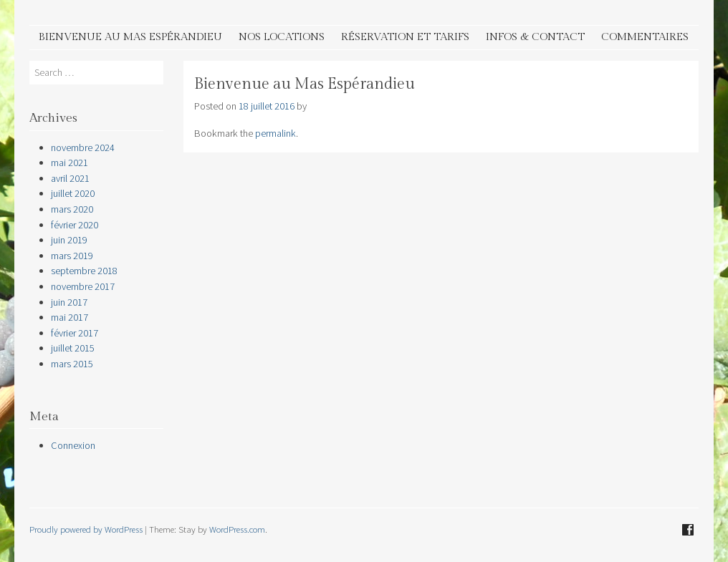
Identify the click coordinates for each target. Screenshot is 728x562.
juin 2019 (69, 240)
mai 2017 (70, 317)
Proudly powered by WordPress (86, 529)
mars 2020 (72, 209)
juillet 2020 (73, 193)
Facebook (688, 530)
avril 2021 (70, 178)
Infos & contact (535, 37)
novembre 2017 (83, 286)
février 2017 (75, 333)
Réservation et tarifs (405, 37)
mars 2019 (72, 256)
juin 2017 (69, 302)
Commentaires (645, 37)
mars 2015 (72, 364)
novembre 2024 (83, 147)
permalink (276, 133)
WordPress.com (237, 529)
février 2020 (75, 225)
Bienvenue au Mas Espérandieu (130, 37)
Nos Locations (282, 37)
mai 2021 (70, 163)
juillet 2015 (73, 348)
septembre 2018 (84, 271)
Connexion (73, 445)
